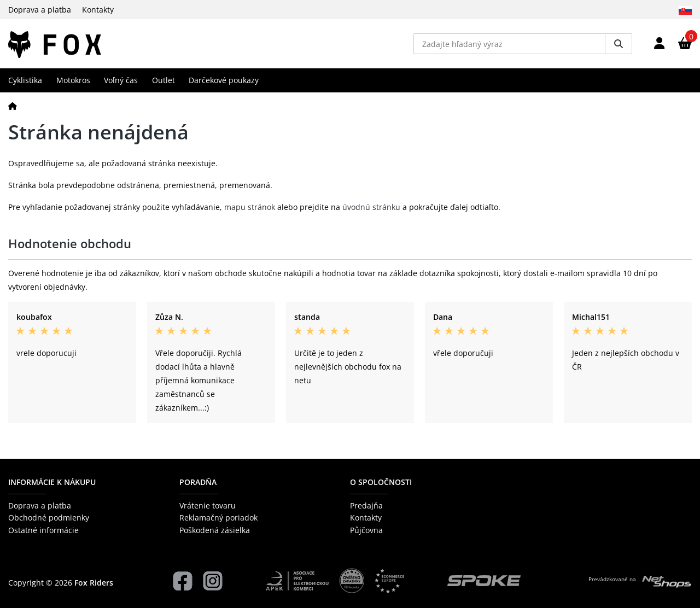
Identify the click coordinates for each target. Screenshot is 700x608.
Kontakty (98, 10)
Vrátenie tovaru (208, 505)
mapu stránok (250, 207)
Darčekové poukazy (224, 80)
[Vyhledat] (619, 44)
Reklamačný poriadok (218, 518)
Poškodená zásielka (215, 530)
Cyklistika (25, 80)
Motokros (73, 80)
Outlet (164, 80)
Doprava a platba (40, 10)
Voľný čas (121, 80)
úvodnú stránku (371, 207)
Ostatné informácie (43, 530)
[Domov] (13, 106)
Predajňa (366, 505)
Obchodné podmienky (49, 518)
